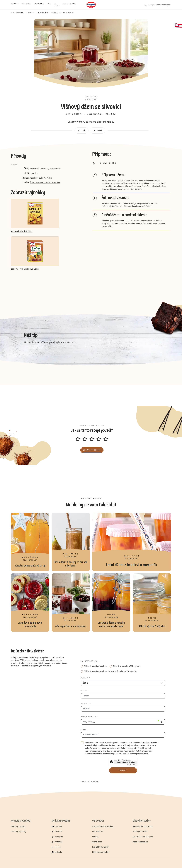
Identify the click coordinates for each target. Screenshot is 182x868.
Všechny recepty (18, 827)
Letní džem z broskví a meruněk (132, 542)
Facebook (59, 832)
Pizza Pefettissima (140, 842)
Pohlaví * (85, 678)
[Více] (51, 5)
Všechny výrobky (19, 832)
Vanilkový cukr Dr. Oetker (41, 178)
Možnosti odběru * (90, 661)
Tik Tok (58, 847)
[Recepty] (17, 5)
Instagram (59, 837)
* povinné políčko (90, 782)
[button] (91, 92)
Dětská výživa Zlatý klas (152, 603)
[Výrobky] (28, 5)
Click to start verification (126, 762)
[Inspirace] (41, 5)
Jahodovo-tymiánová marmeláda (30, 603)
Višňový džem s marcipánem (71, 603)
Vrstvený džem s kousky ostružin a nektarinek (111, 603)
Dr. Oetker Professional (143, 837)
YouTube (58, 827)
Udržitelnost (98, 832)
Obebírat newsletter (101, 852)
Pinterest (59, 842)
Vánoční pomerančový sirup (30, 542)
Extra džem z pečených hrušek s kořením (71, 542)
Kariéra (95, 837)
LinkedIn (58, 852)
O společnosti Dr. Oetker (103, 827)
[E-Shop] (59, 5)
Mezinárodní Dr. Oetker (143, 827)
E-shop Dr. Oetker (140, 832)
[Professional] (71, 5)
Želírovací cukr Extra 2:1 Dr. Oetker (45, 183)
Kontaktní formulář (100, 847)
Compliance (97, 842)
